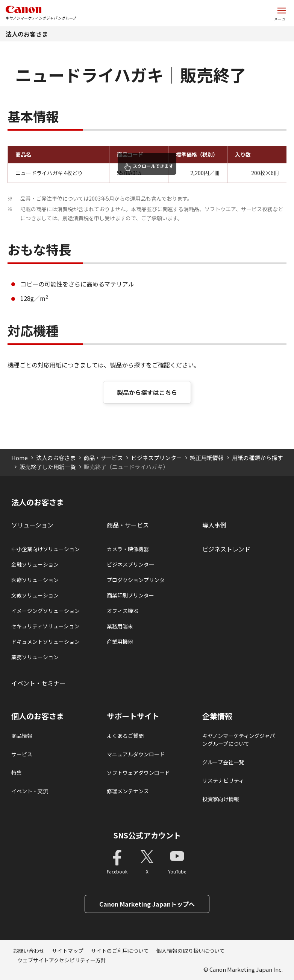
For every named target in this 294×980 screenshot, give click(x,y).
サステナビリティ (223, 780)
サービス (22, 754)
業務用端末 (120, 626)
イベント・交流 (30, 791)
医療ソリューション (35, 580)
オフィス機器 (123, 611)
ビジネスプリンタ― (130, 564)
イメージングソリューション (45, 611)
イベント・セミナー (38, 683)
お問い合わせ (29, 951)
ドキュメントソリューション (45, 642)
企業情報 (217, 716)
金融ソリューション (35, 564)
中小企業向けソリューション (45, 549)
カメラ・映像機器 (128, 549)
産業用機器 (120, 642)
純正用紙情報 (207, 458)
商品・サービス (103, 458)
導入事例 (214, 525)
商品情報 (22, 736)
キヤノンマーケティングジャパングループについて (239, 740)
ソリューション (32, 525)
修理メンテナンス (128, 791)
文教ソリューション (35, 595)
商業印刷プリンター (130, 595)
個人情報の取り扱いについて (191, 951)
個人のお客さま (38, 716)
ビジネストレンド (226, 549)
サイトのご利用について (120, 951)
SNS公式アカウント (147, 835)
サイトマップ (68, 951)
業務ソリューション (35, 657)
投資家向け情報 (221, 799)
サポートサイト (133, 716)
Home (20, 458)
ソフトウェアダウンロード (138, 773)
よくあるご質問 (125, 736)
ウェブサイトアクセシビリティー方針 (62, 960)
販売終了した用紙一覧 (48, 467)
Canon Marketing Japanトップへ (147, 904)
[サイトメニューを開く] (282, 13)
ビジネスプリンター (157, 458)
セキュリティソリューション (45, 626)
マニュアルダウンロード (136, 754)
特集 (17, 773)
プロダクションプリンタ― (138, 580)
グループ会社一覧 (223, 762)
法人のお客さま (27, 34)
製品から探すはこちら (147, 392)
